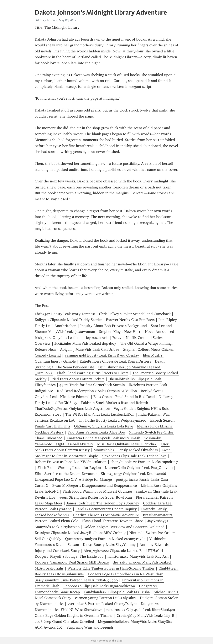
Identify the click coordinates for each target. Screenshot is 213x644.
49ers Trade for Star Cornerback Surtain (92, 385)
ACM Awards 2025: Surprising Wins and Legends (74, 627)
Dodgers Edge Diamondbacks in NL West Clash (126, 574)
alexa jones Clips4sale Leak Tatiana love (134, 456)
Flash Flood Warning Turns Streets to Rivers (93, 373)
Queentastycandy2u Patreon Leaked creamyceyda (105, 539)
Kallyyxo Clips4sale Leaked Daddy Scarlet (68, 320)
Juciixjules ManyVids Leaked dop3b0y (85, 343)
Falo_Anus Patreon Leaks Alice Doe (96, 432)
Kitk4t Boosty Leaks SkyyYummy (109, 545)
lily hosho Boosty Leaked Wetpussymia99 (113, 420)
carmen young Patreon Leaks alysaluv (106, 598)
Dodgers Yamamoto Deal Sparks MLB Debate (72, 562)
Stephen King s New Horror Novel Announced (137, 332)
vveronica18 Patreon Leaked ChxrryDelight (102, 604)
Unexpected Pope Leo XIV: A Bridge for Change (73, 479)
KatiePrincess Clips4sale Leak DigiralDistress (115, 361)
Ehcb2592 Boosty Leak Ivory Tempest (65, 314)
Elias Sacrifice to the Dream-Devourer (66, 474)
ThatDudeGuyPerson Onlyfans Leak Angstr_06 (72, 409)
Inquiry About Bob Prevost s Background (114, 326)
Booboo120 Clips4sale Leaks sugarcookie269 (99, 586)
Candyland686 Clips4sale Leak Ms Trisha (117, 592)
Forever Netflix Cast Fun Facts (130, 320)
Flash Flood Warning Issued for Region (69, 468)
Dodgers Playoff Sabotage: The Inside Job (69, 556)
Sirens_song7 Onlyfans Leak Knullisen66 (133, 474)
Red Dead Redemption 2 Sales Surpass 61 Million (97, 391)
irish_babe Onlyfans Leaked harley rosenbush (72, 338)
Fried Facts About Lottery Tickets (77, 379)
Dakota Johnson (45, 20)
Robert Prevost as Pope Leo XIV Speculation (71, 462)
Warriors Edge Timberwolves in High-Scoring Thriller (111, 568)
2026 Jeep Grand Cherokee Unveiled (64, 622)
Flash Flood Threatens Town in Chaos (113, 521)
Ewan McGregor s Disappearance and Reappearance (95, 485)
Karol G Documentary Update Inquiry (106, 509)
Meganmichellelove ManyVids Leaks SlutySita (135, 622)
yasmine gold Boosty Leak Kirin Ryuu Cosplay (102, 355)
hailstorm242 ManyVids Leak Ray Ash (138, 556)
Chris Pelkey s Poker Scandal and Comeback (135, 314)
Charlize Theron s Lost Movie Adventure (106, 515)
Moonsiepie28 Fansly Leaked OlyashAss (126, 450)
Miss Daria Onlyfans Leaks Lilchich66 (127, 444)
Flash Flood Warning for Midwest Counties (97, 491)
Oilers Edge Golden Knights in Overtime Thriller (74, 616)
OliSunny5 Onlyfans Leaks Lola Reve (104, 426)
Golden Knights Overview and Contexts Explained (124, 527)
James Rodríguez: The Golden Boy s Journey (103, 503)
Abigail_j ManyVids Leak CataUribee (90, 349)
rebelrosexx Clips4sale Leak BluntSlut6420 (141, 610)
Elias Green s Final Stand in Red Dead (124, 397)
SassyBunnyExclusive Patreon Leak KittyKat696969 (76, 580)
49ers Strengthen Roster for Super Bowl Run (95, 497)
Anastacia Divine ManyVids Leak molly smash (103, 438)
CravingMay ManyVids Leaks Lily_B (146, 616)
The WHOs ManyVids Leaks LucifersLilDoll (100, 414)
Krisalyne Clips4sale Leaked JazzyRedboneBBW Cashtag (80, 533)
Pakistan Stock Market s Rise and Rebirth (115, 403)
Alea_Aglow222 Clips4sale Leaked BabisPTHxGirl (123, 551)
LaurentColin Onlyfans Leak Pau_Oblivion (139, 468)
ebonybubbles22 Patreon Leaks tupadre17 (144, 462)
